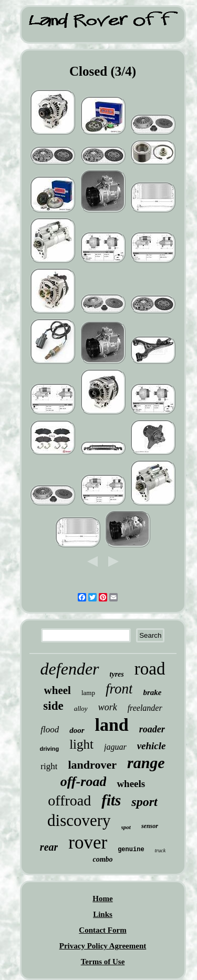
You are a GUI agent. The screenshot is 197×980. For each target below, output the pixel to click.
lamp (88, 693)
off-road (84, 782)
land (112, 725)
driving (49, 749)
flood (50, 729)
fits (111, 800)
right (49, 766)
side (53, 706)
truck (160, 850)
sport (144, 802)
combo (102, 859)
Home (102, 899)
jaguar (115, 747)
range (146, 763)
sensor (150, 826)
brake (152, 692)
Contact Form (102, 930)
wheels (131, 784)
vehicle (152, 746)
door (77, 730)
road (150, 669)
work (108, 707)
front (119, 689)
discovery (79, 820)
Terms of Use (103, 962)
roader (152, 729)
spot (126, 827)
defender (70, 669)
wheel (58, 690)
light (81, 744)
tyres (117, 674)
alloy (81, 708)
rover (88, 843)
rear (49, 847)
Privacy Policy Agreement (103, 946)
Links (103, 914)
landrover (92, 765)
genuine (131, 850)
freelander (145, 708)
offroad (69, 800)
